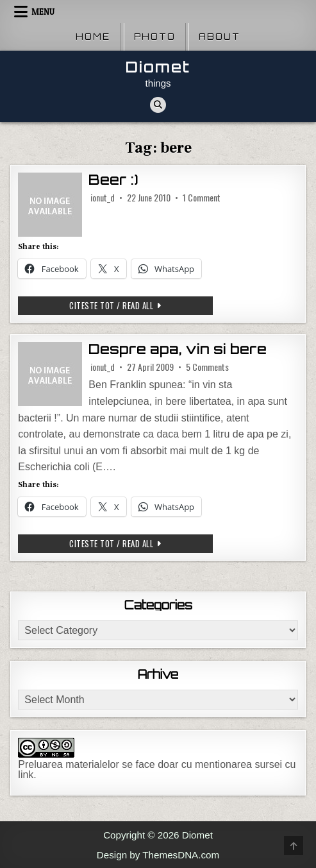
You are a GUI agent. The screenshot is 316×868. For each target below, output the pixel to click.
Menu (43, 12)
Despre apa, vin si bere (178, 349)
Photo (155, 37)
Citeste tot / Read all (119, 307)
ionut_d (103, 198)
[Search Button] (158, 105)
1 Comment (202, 198)
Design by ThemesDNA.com (158, 855)
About (220, 37)
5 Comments (207, 367)
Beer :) (113, 180)
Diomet (158, 67)
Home (93, 37)
